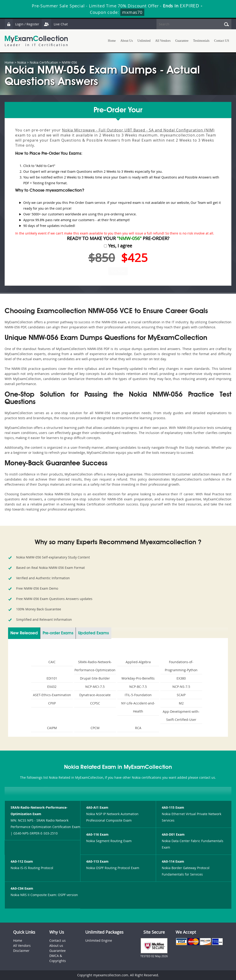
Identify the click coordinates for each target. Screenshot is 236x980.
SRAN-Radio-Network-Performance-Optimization (95, 666)
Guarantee (182, 41)
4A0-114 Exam (173, 861)
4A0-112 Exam (22, 861)
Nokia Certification (44, 62)
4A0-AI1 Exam (97, 807)
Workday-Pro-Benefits (138, 678)
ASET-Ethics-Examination (52, 695)
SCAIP (181, 695)
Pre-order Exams (58, 633)
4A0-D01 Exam (173, 834)
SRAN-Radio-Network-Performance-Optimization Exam (39, 811)
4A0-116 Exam (97, 834)
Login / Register (22, 24)
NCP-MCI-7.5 (95, 687)
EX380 (181, 678)
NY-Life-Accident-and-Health (138, 707)
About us (56, 946)
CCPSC (95, 703)
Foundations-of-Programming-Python (181, 666)
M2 (181, 703)
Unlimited (144, 41)
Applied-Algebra (138, 662)
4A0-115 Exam (173, 807)
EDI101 (52, 678)
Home (112, 41)
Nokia (22, 62)
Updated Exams (93, 633)
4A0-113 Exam (97, 861)
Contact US (222, 41)
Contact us (58, 940)
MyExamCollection (36, 41)
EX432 (52, 687)
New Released (24, 633)
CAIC (52, 662)
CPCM (95, 728)
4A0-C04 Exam (22, 888)
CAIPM (52, 728)
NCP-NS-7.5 (181, 687)
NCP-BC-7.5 (138, 687)
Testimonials (201, 41)
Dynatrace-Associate (95, 695)
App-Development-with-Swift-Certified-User (181, 716)
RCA (138, 728)
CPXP (52, 703)
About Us (127, 41)
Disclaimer (21, 951)
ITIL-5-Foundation (138, 695)
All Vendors (163, 41)
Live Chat (55, 24)
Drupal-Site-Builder (95, 678)
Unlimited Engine (99, 940)
